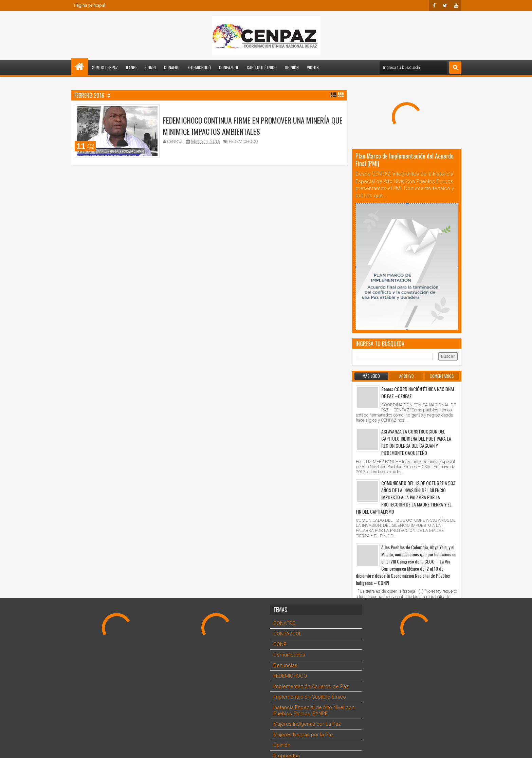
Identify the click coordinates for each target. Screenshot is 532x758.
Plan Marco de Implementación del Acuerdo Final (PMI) (405, 160)
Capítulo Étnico (262, 67)
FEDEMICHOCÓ (199, 67)
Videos (313, 67)
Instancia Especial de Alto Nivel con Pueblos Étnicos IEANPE (314, 710)
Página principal (90, 5)
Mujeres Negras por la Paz (304, 735)
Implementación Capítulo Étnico (310, 697)
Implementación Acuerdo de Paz (311, 686)
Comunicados (289, 655)
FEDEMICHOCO (243, 144)
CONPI (151, 67)
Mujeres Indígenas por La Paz (307, 724)
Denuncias (285, 665)
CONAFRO (172, 67)
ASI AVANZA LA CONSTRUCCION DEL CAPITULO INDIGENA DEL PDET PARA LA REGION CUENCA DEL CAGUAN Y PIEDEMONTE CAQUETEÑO (416, 442)
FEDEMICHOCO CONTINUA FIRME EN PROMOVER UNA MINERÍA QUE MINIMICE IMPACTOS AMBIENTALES (253, 128)
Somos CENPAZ (105, 67)
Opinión (292, 67)
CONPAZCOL (229, 67)
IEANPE (132, 67)
